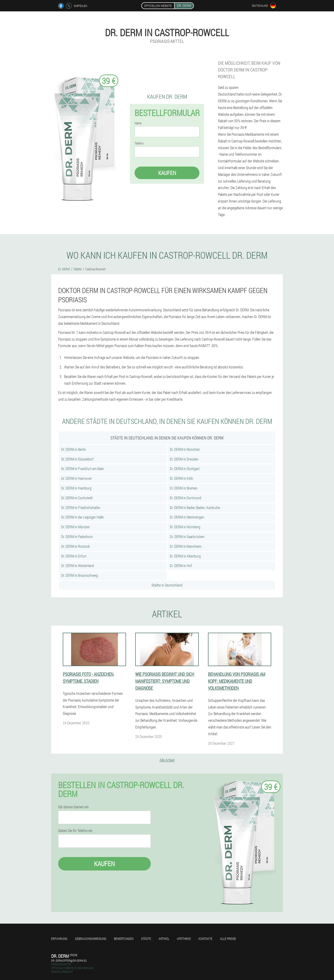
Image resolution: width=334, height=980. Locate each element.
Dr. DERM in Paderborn (77, 537)
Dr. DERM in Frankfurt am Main (83, 469)
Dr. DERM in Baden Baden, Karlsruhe (195, 508)
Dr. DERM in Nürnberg (185, 527)
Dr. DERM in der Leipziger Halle (82, 517)
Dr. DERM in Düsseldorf (77, 459)
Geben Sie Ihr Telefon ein (75, 831)
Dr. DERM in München (185, 449)
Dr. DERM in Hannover (77, 478)
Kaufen (167, 173)
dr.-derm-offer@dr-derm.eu (69, 961)
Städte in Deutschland (167, 585)
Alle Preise (228, 939)
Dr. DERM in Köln (181, 478)
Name (138, 123)
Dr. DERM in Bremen (184, 488)
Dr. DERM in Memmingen (187, 517)
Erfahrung (59, 939)
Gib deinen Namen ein (73, 807)
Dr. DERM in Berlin (74, 449)
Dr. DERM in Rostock (76, 546)
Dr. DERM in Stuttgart (185, 469)
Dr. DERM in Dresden (184, 459)
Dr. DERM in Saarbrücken (187, 537)
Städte (146, 939)
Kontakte (205, 939)
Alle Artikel (167, 760)
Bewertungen (124, 939)
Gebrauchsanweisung (91, 939)
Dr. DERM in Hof (181, 566)
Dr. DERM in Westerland (78, 566)
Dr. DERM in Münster (76, 527)
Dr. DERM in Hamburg (76, 488)
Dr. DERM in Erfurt (74, 556)
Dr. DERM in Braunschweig (80, 575)
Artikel (164, 939)
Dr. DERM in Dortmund (186, 498)
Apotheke (184, 939)
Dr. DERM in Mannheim (186, 546)
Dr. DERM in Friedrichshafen (81, 508)
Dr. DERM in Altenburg (185, 556)
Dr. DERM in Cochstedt (77, 498)
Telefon (139, 143)
